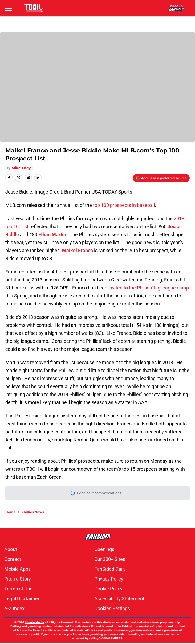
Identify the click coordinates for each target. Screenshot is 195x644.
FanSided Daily (110, 569)
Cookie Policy (108, 589)
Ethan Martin (52, 234)
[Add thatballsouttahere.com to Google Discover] (161, 178)
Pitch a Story (18, 579)
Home (11, 512)
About (11, 549)
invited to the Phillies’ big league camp (149, 288)
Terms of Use (18, 589)
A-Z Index (14, 608)
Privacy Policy (109, 579)
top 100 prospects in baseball (124, 205)
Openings (104, 549)
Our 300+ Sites (110, 559)
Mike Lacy (21, 168)
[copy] (38, 178)
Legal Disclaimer (22, 599)
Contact (13, 559)
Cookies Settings (112, 608)
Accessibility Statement (119, 599)
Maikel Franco (78, 250)
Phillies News (33, 512)
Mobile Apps (17, 569)
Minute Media (34, 622)
